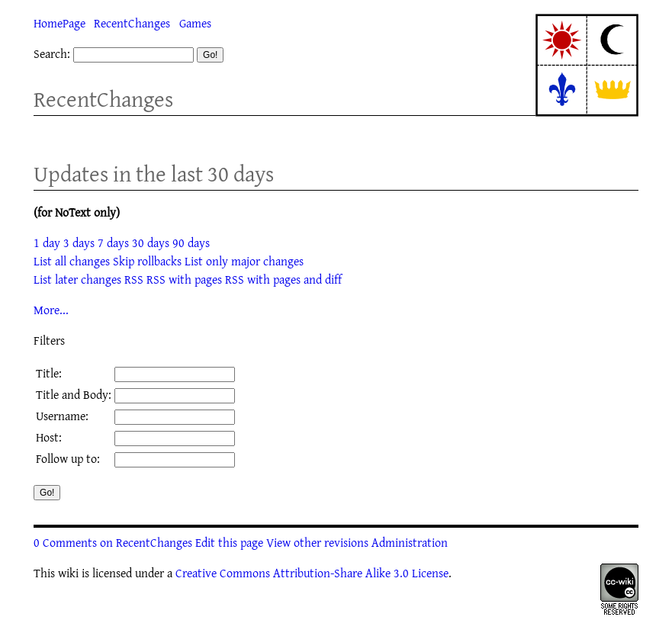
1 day (47, 243)
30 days (151, 243)
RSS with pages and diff (283, 279)
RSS (134, 279)
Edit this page (229, 542)
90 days (191, 243)
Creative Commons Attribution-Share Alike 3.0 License (312, 573)
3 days (79, 243)
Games (195, 23)
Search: (52, 53)
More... (51, 310)
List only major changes (244, 261)
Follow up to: (68, 458)
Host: (49, 437)
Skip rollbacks (147, 261)
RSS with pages (184, 279)
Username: (62, 416)
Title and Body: (74, 394)
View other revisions (317, 542)
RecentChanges (132, 23)
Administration (410, 542)
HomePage (59, 23)
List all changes (72, 261)
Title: (49, 373)
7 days (113, 243)
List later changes (77, 279)
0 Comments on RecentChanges (113, 542)
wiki (68, 573)
